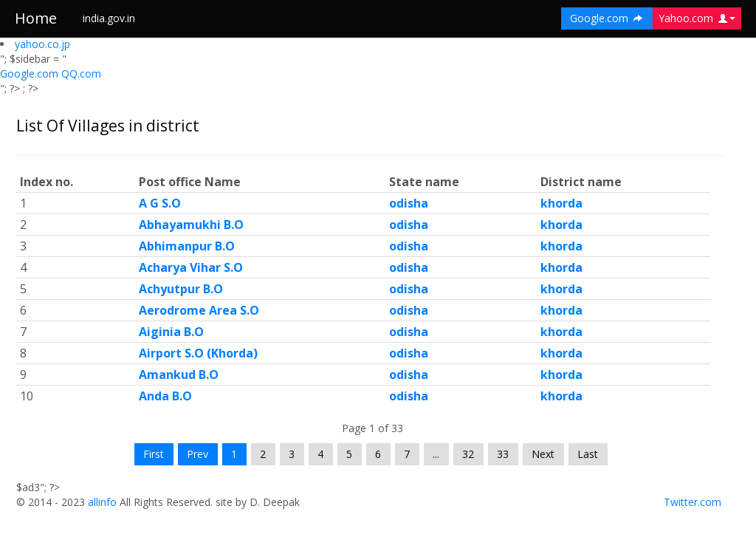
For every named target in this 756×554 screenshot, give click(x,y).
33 (503, 454)
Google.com (31, 73)
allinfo (102, 502)
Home (36, 18)
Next (543, 454)
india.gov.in (109, 18)
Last (588, 454)
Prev (197, 454)
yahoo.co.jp (42, 44)
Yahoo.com (697, 18)
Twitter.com (693, 502)
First (154, 454)
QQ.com (81, 73)
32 (468, 454)
